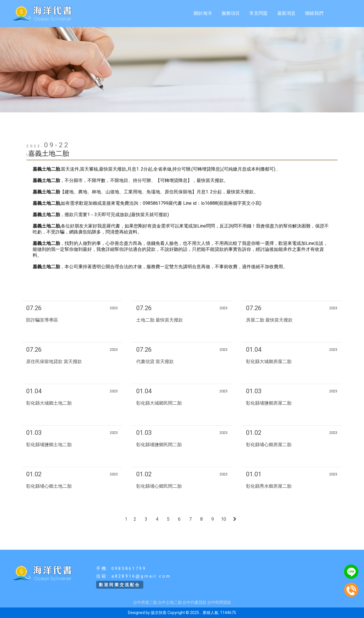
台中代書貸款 (195, 602)
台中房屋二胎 (145, 602)
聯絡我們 (314, 13)
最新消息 (286, 13)
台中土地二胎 (170, 602)
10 (224, 519)
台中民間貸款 (219, 602)
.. (201, 613)
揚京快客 (159, 613)
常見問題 (258, 13)
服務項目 (231, 13)
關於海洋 (203, 13)
